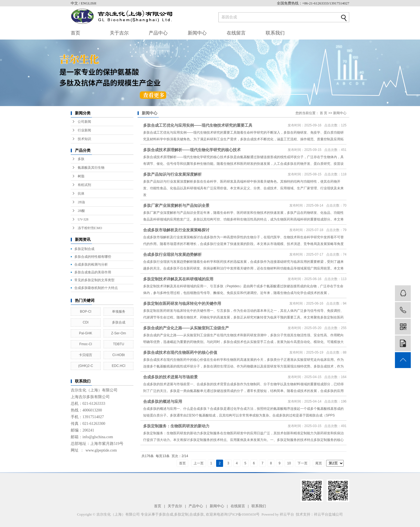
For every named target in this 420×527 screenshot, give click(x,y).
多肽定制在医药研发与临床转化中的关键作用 (182, 303)
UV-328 (83, 219)
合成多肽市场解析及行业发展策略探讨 (176, 230)
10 (289, 463)
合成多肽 (197, 514)
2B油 (81, 202)
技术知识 (84, 139)
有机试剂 (84, 185)
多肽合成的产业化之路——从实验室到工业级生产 (186, 328)
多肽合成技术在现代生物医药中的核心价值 (180, 352)
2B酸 (81, 211)
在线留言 (236, 33)
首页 (75, 33)
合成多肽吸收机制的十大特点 (96, 288)
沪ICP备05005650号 (244, 514)
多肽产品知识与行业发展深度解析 (172, 174)
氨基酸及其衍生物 (91, 168)
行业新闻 (84, 130)
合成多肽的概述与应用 (163, 401)
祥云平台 (287, 514)
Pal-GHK (86, 333)
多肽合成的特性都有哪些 (93, 257)
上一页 (199, 463)
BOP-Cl (86, 312)
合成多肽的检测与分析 (91, 264)
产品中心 (158, 33)
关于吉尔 (119, 33)
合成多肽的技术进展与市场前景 (170, 377)
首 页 (323, 113)
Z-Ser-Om (119, 333)
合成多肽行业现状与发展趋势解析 (172, 254)
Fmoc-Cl (86, 344)
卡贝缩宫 (86, 355)
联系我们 (275, 33)
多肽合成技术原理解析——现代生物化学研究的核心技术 (192, 150)
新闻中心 (197, 33)
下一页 (302, 463)
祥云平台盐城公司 (328, 514)
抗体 (81, 193)
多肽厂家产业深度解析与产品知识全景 (176, 205)
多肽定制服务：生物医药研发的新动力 (176, 426)
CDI (86, 322)
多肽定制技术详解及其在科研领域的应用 (178, 279)
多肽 (81, 159)
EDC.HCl (119, 366)
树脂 (81, 176)
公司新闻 (84, 122)
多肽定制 (181, 514)
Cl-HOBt (119, 355)
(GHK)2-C (86, 366)
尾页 (319, 463)
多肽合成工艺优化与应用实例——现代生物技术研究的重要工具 (198, 125)
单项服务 (119, 312)
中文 (75, 3)
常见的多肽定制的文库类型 (94, 280)
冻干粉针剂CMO (90, 228)
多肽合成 (119, 322)
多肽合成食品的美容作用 (93, 272)
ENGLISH (89, 3)
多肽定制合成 (84, 249)
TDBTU (119, 344)
